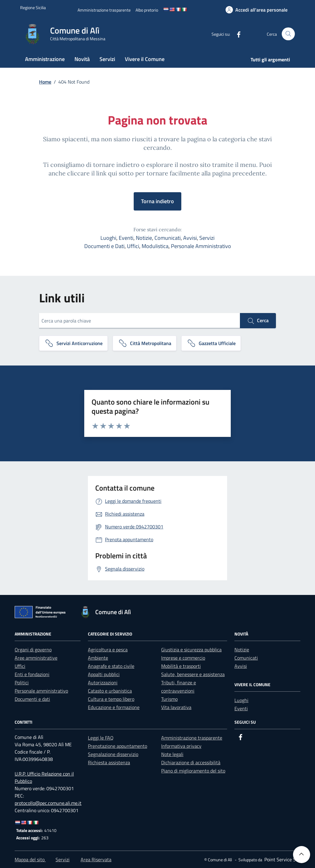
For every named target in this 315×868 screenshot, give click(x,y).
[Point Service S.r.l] (282, 859)
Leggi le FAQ (101, 738)
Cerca (258, 321)
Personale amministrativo (41, 691)
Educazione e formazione (114, 707)
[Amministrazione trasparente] (104, 10)
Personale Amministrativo (201, 246)
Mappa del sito (30, 859)
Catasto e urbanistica (110, 691)
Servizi (107, 59)
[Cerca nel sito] (288, 34)
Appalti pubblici (104, 674)
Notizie (144, 238)
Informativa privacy (181, 746)
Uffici (133, 246)
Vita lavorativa (176, 707)
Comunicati (168, 238)
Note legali (172, 754)
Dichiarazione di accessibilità (191, 762)
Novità (82, 59)
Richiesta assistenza (109, 762)
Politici (22, 683)
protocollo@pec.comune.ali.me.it (48, 803)
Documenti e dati (32, 699)
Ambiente (98, 658)
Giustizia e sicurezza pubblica (191, 650)
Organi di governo (33, 650)
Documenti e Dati (104, 246)
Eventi (126, 238)
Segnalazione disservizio (113, 754)
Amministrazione (45, 59)
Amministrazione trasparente (192, 738)
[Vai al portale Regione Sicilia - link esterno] (33, 7)
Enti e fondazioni (32, 674)
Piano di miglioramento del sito (193, 771)
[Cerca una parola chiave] (139, 321)
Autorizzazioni (103, 683)
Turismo (169, 699)
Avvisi (190, 238)
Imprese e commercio (183, 658)
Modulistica (155, 246)
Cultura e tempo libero (111, 699)
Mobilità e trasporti (181, 666)
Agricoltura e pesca (108, 650)
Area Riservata (96, 859)
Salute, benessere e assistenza (193, 674)
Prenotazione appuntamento (118, 746)
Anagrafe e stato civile (111, 666)
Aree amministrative (36, 658)
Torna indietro (157, 201)
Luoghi (108, 238)
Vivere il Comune (145, 59)
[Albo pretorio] (147, 10)
